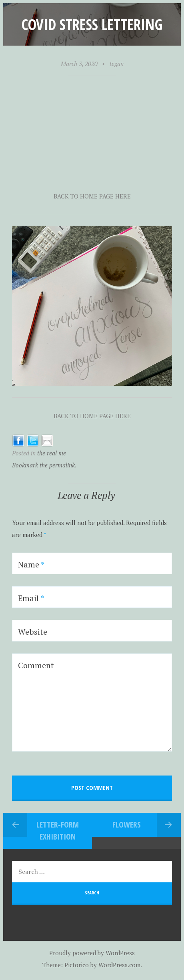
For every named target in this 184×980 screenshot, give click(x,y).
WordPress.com (119, 965)
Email (31, 598)
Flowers (127, 825)
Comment (36, 665)
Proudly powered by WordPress (92, 953)
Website (33, 632)
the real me (52, 453)
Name (31, 564)
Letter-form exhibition (58, 831)
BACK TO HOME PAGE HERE (92, 196)
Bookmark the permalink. (44, 465)
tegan (117, 64)
